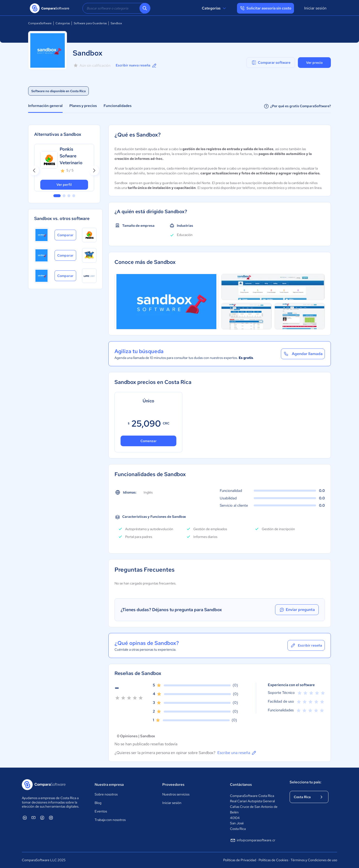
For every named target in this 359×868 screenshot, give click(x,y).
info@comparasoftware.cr (253, 840)
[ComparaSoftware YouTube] (33, 818)
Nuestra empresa (109, 785)
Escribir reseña (306, 645)
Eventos (101, 811)
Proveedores (173, 785)
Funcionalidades (118, 106)
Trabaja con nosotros (110, 820)
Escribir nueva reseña (136, 65)
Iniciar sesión (315, 8)
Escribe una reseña (237, 753)
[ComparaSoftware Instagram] (51, 818)
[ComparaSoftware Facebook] (42, 818)
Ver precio (314, 63)
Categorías (215, 8)
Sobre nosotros (106, 794)
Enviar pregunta (297, 610)
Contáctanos (241, 785)
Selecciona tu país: (306, 782)
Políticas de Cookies (273, 860)
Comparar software (271, 63)
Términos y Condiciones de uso (314, 860)
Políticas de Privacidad (240, 860)
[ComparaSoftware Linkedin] (25, 818)
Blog (98, 803)
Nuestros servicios (176, 794)
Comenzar (149, 441)
